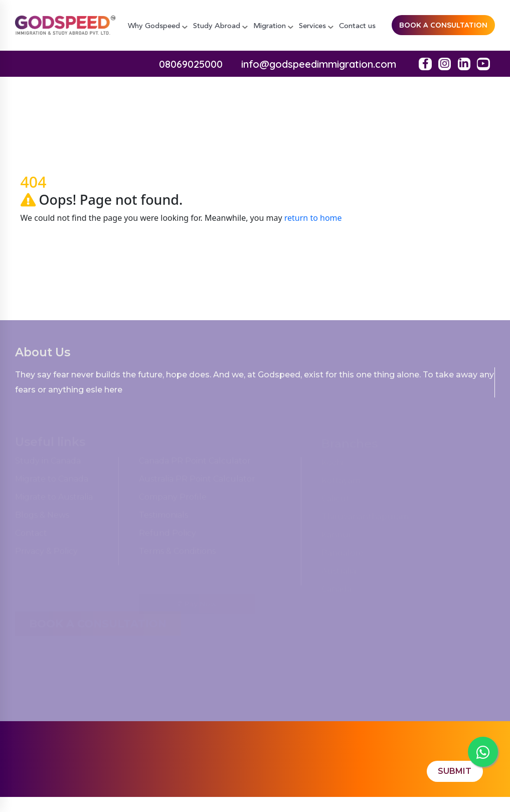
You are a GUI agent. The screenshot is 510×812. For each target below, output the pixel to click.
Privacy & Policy (46, 554)
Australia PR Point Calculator (197, 482)
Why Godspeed (158, 26)
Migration (273, 26)
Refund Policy (167, 536)
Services (316, 26)
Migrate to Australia (54, 500)
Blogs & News (42, 518)
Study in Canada (48, 463)
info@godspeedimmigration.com (319, 64)
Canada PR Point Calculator (195, 463)
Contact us (357, 26)
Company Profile (173, 500)
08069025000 (191, 64)
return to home (313, 218)
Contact (31, 536)
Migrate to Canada (52, 482)
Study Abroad (220, 26)
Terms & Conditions (177, 554)
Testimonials (163, 518)
